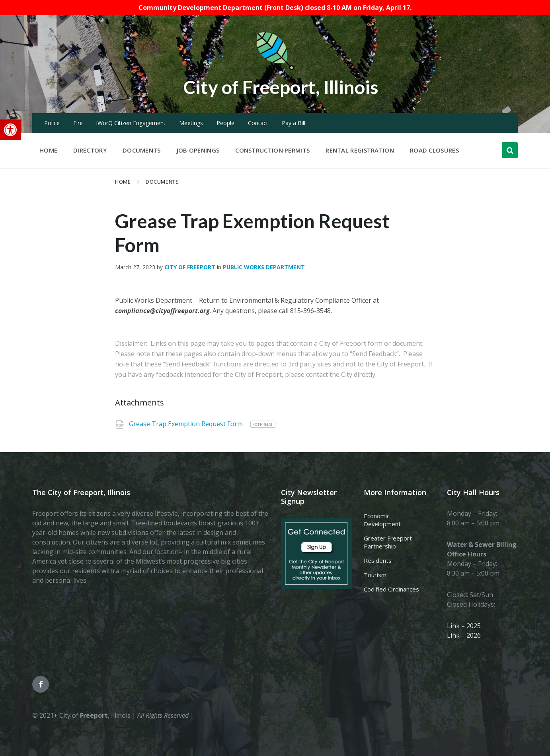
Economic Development (382, 520)
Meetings (191, 123)
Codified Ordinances (391, 589)
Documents (162, 182)
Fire (78, 123)
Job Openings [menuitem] (198, 150)
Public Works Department (264, 267)
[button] (10, 130)
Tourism (375, 575)
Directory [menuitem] (90, 150)
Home (123, 182)
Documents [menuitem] (142, 150)
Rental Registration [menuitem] (360, 150)
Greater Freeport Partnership (388, 542)
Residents (378, 560)
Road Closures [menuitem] (434, 150)
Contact (258, 123)
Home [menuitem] (48, 150)
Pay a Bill (294, 123)
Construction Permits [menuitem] (272, 150)
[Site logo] (275, 69)
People (225, 123)
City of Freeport (190, 267)
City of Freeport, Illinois (281, 87)
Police (52, 123)
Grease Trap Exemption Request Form (187, 424)
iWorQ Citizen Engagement (131, 123)
